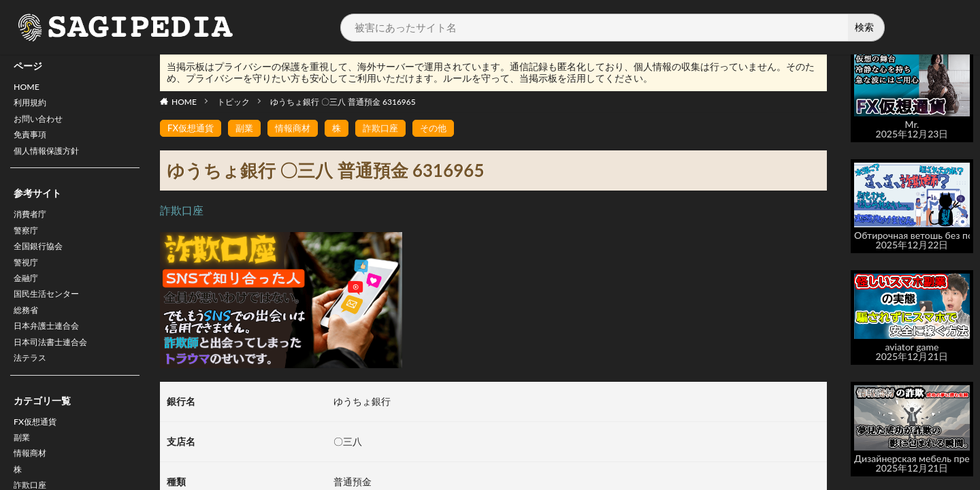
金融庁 (28, 295)
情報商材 (299, 128)
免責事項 (33, 141)
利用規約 (33, 106)
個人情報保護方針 (52, 159)
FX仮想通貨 (38, 449)
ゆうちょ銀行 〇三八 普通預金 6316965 (343, 102)
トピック (233, 102)
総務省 (28, 330)
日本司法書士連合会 (56, 366)
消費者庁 (33, 224)
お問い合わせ (42, 124)
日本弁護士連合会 (52, 348)
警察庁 (28, 242)
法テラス (33, 383)
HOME (28, 88)
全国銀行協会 (42, 260)
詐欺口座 (390, 128)
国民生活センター (52, 313)
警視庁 (28, 277)
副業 (23, 467)
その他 (445, 128)
